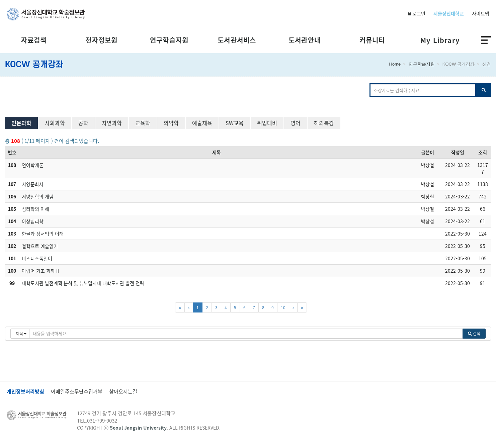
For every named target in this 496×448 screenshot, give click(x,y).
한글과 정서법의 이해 (43, 234)
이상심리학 (33, 221)
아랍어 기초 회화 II (40, 271)
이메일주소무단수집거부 (77, 392)
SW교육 (235, 123)
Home (395, 64)
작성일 (458, 152)
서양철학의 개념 (38, 196)
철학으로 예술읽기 (40, 246)
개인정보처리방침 (25, 392)
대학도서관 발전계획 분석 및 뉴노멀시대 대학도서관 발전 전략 (83, 283)
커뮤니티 (372, 40)
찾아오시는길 (123, 392)
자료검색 (34, 40)
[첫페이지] (180, 307)
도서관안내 (305, 40)
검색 (474, 334)
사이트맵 (481, 13)
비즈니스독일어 (37, 258)
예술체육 (202, 123)
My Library (440, 40)
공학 (83, 123)
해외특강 (324, 123)
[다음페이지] (293, 307)
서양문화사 (33, 184)
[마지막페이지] (302, 307)
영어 (296, 123)
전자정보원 (101, 40)
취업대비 (267, 123)
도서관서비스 (237, 40)
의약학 (171, 123)
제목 (217, 152)
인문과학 (21, 123)
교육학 (143, 123)
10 (283, 307)
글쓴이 (428, 152)
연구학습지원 (169, 40)
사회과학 (55, 123)
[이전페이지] (189, 307)
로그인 (417, 13)
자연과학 (112, 123)
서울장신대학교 (449, 13)
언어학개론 (33, 165)
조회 (483, 152)
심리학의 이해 (35, 209)
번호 (12, 152)
